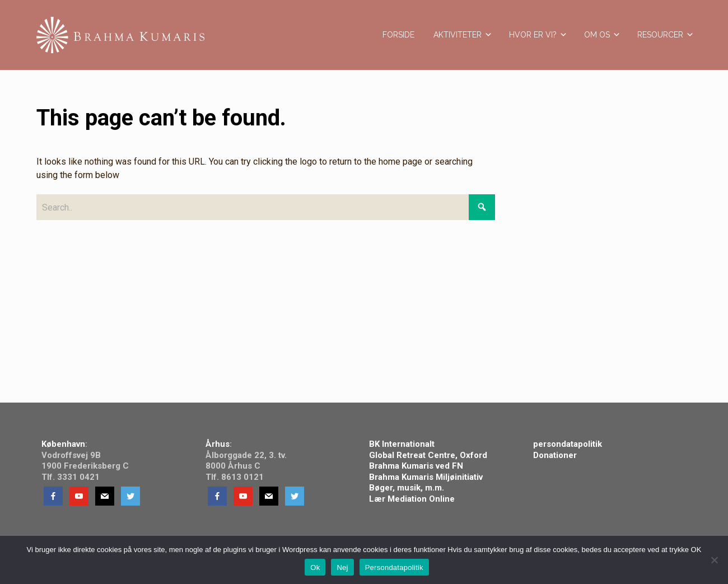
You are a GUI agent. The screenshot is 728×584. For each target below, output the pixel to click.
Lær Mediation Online (413, 499)
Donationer (555, 455)
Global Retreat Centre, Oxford (429, 455)
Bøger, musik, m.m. (407, 488)
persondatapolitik (568, 444)
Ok (315, 567)
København (63, 444)
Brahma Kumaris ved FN (416, 466)
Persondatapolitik (394, 567)
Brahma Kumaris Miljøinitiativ (426, 477)
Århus (218, 444)
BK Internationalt (402, 444)
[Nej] (714, 560)
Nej (342, 567)
